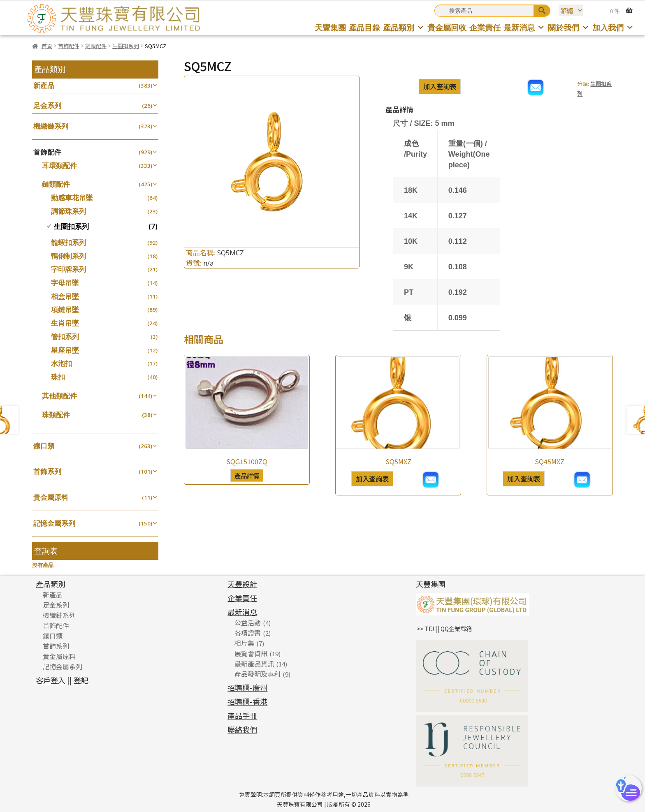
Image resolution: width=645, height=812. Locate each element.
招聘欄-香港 (247, 701)
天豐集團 (330, 27)
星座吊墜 (65, 350)
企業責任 (485, 27)
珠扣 (58, 377)
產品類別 (404, 27)
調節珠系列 (68, 211)
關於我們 (569, 27)
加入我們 (613, 27)
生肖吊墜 (65, 323)
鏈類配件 (96, 46)
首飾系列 (47, 471)
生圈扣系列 (126, 46)
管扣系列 (65, 337)
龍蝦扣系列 (68, 242)
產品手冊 (242, 715)
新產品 (44, 85)
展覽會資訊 (251, 653)
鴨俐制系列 (68, 256)
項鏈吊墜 (65, 309)
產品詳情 (247, 475)
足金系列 (47, 105)
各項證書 (248, 633)
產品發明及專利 (258, 674)
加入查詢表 (440, 86)
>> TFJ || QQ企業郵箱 (444, 629)
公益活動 (248, 622)
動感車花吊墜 (72, 198)
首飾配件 (69, 46)
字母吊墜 (65, 283)
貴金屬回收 (447, 27)
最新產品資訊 (254, 664)
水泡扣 (61, 363)
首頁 (47, 46)
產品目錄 (364, 27)
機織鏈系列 (51, 126)
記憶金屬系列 (54, 523)
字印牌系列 (68, 269)
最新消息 (524, 27)
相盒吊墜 (65, 296)
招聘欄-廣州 (247, 687)
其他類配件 (59, 396)
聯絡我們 (242, 729)
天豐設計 (242, 584)
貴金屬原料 (51, 497)
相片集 (244, 643)
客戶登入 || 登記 (62, 680)
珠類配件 (56, 415)
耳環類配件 (59, 165)
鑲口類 (44, 446)
